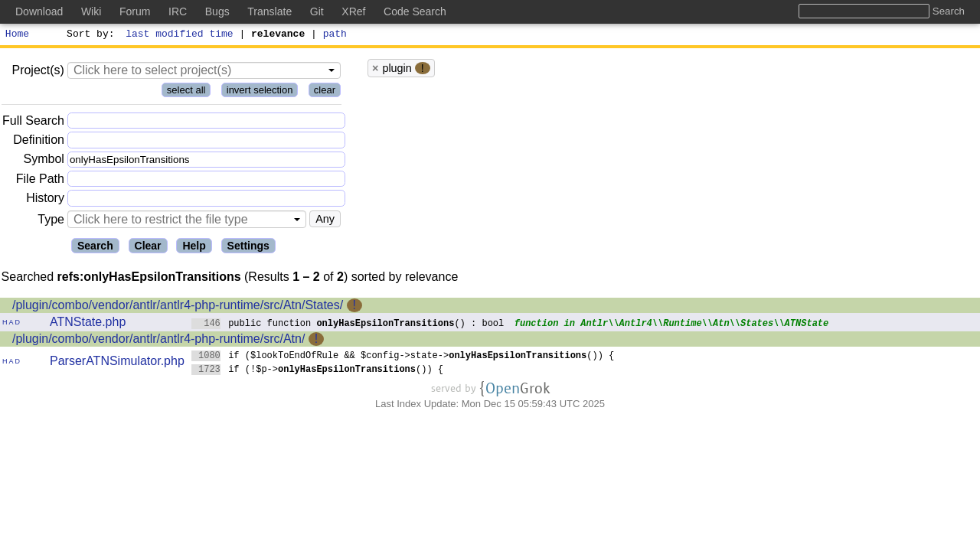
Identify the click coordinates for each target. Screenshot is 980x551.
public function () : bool (348, 325)
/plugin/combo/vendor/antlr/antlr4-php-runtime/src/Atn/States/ (178, 307)
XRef (353, 11)
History (45, 200)
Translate (269, 11)
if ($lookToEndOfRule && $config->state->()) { (403, 357)
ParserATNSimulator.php (117, 363)
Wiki (91, 11)
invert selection (260, 92)
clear (325, 92)
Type (51, 222)
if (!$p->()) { (318, 371)
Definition (39, 142)
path (335, 35)
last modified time (180, 35)
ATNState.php (88, 324)
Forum (135, 11)
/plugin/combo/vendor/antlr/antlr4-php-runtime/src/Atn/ (158, 341)
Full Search (33, 123)
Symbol (44, 162)
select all (186, 92)
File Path (40, 181)
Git (317, 11)
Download (39, 11)
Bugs (217, 11)
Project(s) (38, 72)
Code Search (415, 11)
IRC (178, 11)
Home (17, 35)
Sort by (88, 35)
